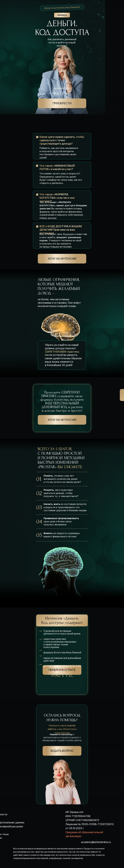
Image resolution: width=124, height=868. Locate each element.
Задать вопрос (62, 751)
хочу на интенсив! (62, 259)
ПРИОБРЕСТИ (62, 103)
